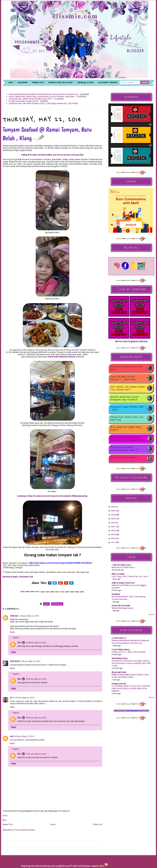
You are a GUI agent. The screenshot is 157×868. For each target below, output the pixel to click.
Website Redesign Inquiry (123, 608)
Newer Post (8, 824)
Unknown (14, 616)
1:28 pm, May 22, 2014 (29, 616)
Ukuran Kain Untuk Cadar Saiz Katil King (127, 419)
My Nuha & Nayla (10, 577)
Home (53, 824)
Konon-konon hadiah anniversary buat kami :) (124, 449)
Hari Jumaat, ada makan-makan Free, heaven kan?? (128, 388)
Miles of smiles (118, 574)
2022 (113, 523)
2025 (113, 511)
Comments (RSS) (98, 866)
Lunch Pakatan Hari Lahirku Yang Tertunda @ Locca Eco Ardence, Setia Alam (42, 97)
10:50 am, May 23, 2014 (36, 679)
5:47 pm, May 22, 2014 (24, 698)
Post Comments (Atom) (25, 830)
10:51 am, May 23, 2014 (36, 754)
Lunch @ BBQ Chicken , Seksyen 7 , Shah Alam (123, 378)
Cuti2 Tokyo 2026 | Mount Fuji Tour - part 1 (130, 576)
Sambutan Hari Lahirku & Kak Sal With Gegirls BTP (30, 99)
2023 (113, 519)
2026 (113, 507)
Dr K (12, 698)
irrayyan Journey (119, 684)
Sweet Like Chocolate (121, 606)
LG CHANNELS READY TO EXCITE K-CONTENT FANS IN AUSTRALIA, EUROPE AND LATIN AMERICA (131, 689)
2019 (113, 535)
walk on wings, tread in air (123, 583)
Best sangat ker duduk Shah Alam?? (126, 429)
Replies (16, 638)
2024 (113, 515)
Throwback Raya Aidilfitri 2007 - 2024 (127, 408)
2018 (113, 538)
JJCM (46, 604)
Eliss (19, 643)
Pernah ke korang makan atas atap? (126, 368)
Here (33, 866)
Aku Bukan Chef (26, 577)
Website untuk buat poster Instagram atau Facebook (125, 398)
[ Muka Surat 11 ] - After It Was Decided (128, 652)
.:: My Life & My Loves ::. (122, 565)
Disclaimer (86, 866)
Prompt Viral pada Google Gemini (24, 101)
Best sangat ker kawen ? (124, 458)
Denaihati (116, 594)
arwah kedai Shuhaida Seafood (61, 357)
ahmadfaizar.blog (120, 658)
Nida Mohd (15, 661)
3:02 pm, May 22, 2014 (30, 661)
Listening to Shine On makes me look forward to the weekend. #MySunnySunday (53, 496)
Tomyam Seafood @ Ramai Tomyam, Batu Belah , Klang (47, 134)
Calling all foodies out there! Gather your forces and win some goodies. (53, 155)
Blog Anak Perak (119, 672)
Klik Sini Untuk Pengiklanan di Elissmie (131, 341)
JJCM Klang (57, 604)
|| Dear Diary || (119, 638)
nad (12, 736)
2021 (113, 527)
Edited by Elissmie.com (45, 866)
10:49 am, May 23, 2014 (36, 643)
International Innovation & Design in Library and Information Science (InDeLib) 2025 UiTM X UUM (131, 663)
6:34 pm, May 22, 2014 (24, 736)
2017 (113, 542)
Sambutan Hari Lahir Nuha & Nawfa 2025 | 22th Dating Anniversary (38, 103)
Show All (151, 614)
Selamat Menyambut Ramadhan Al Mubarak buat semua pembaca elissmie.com (43, 94)
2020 (113, 531)
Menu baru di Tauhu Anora (123, 567)
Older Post (98, 824)
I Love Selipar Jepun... (121, 649)
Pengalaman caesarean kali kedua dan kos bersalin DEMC (127, 439)
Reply (12, 632)
